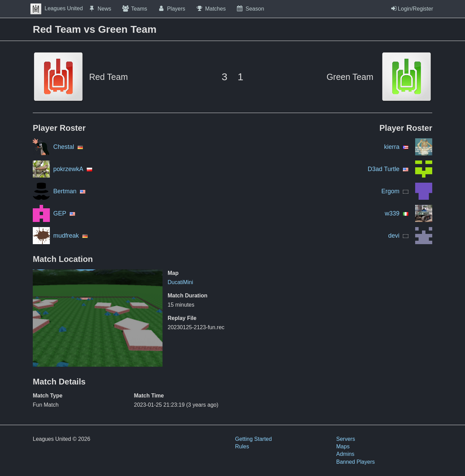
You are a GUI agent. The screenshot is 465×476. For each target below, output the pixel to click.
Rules (242, 446)
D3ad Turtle (384, 169)
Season (250, 9)
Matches (211, 9)
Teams (134, 9)
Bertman (65, 191)
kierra (392, 147)
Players (171, 9)
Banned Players (356, 462)
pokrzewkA (68, 169)
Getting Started (254, 439)
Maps (343, 446)
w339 (392, 213)
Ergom (390, 191)
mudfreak (66, 236)
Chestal (64, 147)
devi (394, 236)
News (100, 9)
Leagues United (57, 8)
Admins (345, 454)
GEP (60, 213)
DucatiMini (180, 282)
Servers (346, 439)
